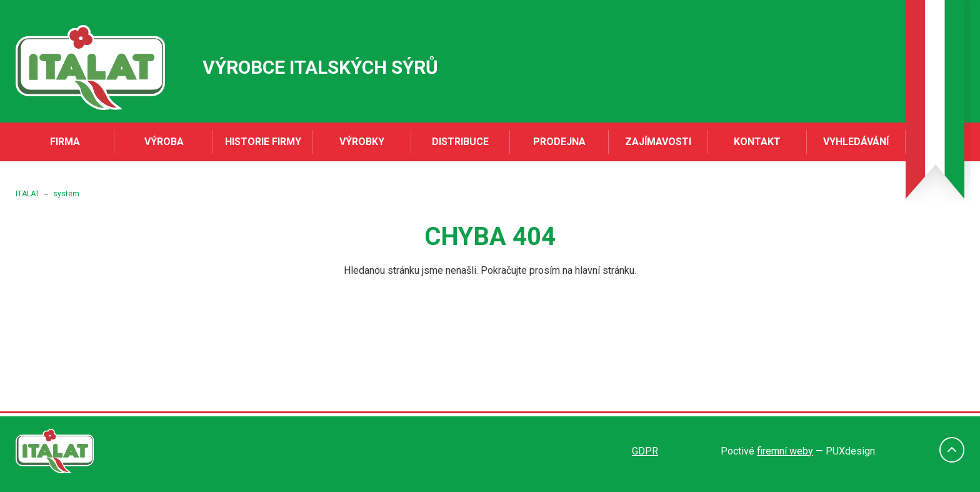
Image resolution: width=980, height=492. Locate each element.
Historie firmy (263, 142)
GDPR (645, 451)
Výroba (164, 142)
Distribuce (460, 142)
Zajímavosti (658, 142)
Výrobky (362, 142)
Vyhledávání (856, 142)
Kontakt (757, 142)
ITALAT (27, 194)
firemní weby (785, 451)
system (66, 194)
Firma (65, 142)
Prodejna (559, 142)
